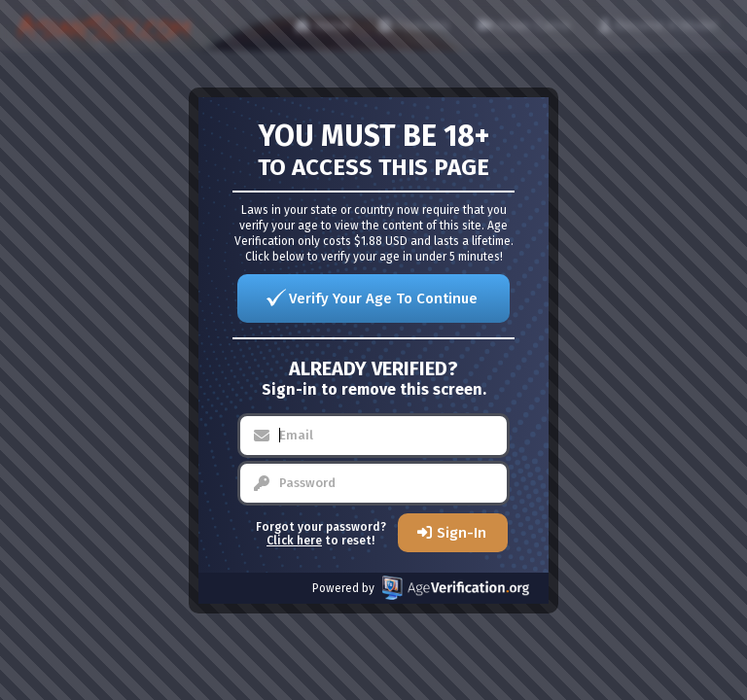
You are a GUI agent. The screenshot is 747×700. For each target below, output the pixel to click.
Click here (294, 541)
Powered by (421, 588)
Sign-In (462, 533)
